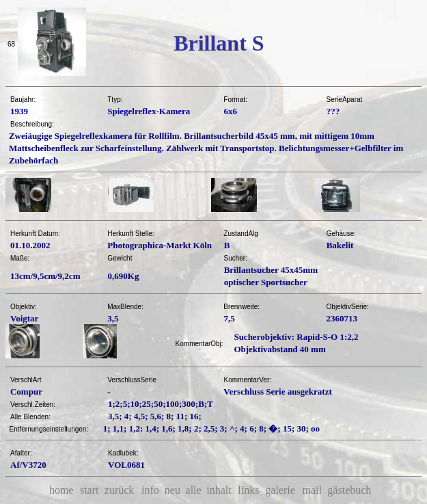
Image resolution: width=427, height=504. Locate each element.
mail (312, 490)
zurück (120, 490)
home (61, 490)
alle (194, 490)
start (89, 490)
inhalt (219, 490)
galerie (280, 490)
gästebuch (349, 490)
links (248, 490)
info (150, 490)
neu (173, 490)
